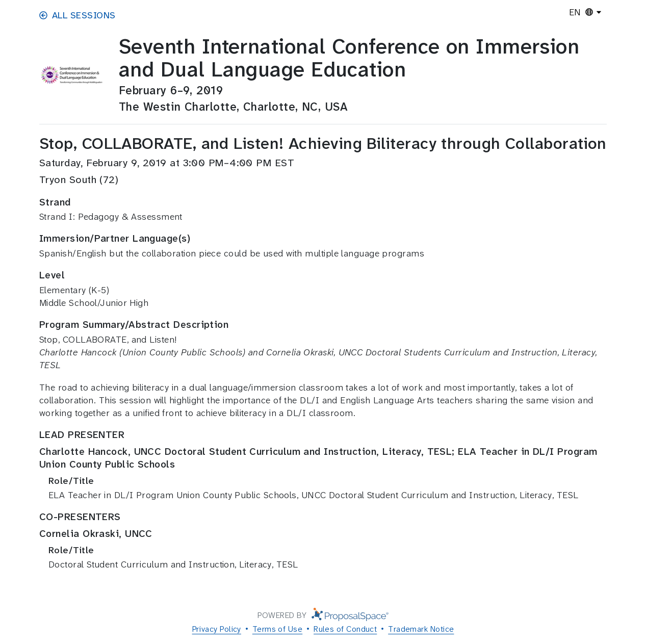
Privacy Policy (217, 629)
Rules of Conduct (345, 629)
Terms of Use (277, 629)
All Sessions (77, 15)
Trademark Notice (421, 629)
